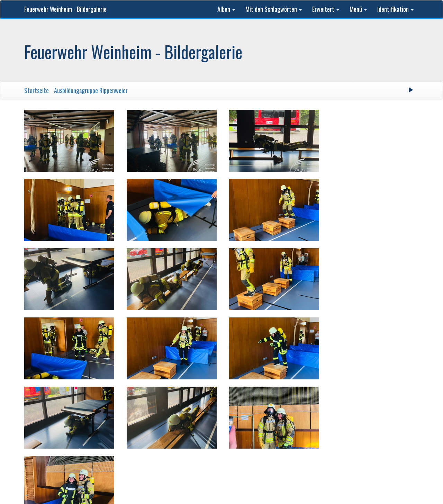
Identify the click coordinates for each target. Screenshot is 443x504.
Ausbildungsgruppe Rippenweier (91, 90)
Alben (226, 9)
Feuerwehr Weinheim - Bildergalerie (65, 9)
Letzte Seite (285, 396)
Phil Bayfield (309, 426)
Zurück (188, 396)
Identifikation (395, 9)
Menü (358, 9)
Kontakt (338, 426)
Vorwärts (251, 396)
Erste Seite (157, 396)
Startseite (37, 90)
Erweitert (326, 9)
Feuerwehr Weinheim (142, 426)
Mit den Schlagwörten (274, 9)
